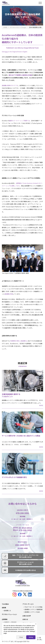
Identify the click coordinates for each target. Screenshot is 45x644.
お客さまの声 (27, 616)
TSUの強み (5, 604)
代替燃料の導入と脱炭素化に (19, 341)
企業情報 (5, 619)
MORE (41, 405)
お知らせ (25, 619)
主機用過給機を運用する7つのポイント (11, 395)
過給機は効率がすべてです (10, 85)
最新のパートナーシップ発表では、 (20, 121)
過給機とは (7, 610)
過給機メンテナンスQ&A (32, 612)
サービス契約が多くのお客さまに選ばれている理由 (21, 436)
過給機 (4, 608)
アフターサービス (28, 604)
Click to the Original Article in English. (15, 52)
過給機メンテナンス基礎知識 (34, 609)
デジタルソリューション (9, 614)
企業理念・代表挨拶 (10, 622)
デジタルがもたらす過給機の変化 (14, 477)
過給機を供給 (9, 294)
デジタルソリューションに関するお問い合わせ (25, 563)
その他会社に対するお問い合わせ (25, 570)
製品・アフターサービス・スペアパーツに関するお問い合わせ (25, 556)
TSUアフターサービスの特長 (33, 607)
